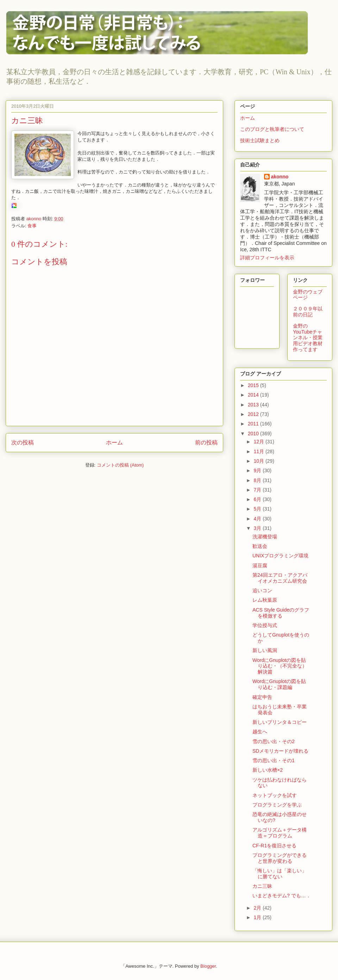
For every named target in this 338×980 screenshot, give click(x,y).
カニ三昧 (262, 886)
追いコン (262, 590)
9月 (258, 470)
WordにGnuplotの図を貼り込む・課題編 (279, 684)
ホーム (114, 442)
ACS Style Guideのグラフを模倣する (281, 613)
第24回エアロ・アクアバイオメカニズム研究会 (280, 578)
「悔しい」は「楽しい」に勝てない (280, 874)
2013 (254, 405)
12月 (259, 442)
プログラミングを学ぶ (277, 805)
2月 (258, 908)
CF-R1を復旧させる (274, 846)
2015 (254, 385)
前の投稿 (206, 442)
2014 (254, 395)
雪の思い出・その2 (274, 741)
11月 (259, 451)
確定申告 (262, 697)
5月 (258, 509)
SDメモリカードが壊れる (280, 751)
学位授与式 (265, 625)
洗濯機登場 (265, 537)
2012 (254, 414)
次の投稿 (23, 442)
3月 (258, 528)
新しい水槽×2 (268, 770)
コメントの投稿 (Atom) (120, 465)
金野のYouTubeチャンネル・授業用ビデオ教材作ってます (308, 338)
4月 (258, 519)
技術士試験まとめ (260, 140)
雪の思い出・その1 (274, 760)
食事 (32, 226)
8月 (258, 480)
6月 (258, 499)
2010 (254, 434)
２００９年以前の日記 (308, 312)
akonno (280, 177)
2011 (254, 424)
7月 (258, 490)
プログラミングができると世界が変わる (280, 858)
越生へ (260, 732)
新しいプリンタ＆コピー (280, 722)
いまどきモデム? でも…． (282, 896)
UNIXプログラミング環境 (280, 556)
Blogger (208, 966)
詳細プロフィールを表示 (267, 258)
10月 (259, 461)
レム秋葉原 (265, 600)
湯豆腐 (260, 565)
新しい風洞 (265, 650)
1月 (258, 917)
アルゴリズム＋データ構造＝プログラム (280, 833)
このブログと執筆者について (272, 129)
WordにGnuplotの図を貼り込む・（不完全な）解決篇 (280, 666)
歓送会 (260, 546)
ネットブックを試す (275, 795)
